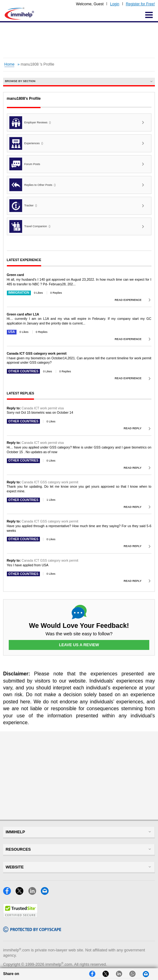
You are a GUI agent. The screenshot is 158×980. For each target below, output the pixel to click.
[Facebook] (9, 893)
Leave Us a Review (79, 645)
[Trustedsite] (20, 916)
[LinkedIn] (35, 893)
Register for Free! (140, 4)
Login (115, 4)
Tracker (23, 206)
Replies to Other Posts (33, 185)
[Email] (46, 893)
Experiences (26, 143)
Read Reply (133, 428)
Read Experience (128, 300)
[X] (22, 893)
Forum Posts (25, 164)
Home (10, 64)
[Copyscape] (32, 930)
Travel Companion (30, 226)
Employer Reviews (30, 123)
